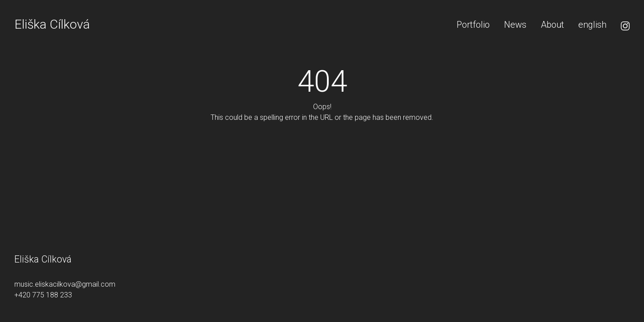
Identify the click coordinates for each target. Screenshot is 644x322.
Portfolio (473, 25)
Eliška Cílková (52, 24)
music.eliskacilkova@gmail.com (65, 284)
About (552, 25)
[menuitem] (592, 25)
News (515, 25)
